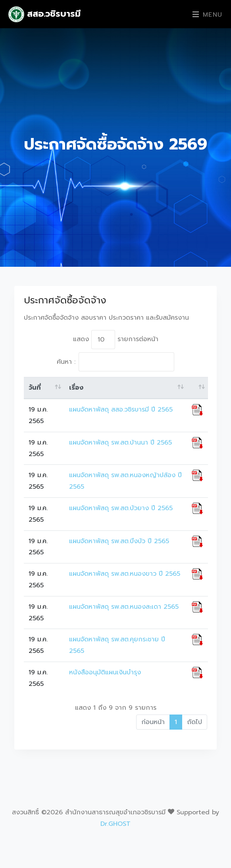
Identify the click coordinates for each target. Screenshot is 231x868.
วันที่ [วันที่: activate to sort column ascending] (35, 388)
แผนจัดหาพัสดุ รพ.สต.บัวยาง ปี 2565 (121, 508)
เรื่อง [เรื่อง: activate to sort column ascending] (76, 388)
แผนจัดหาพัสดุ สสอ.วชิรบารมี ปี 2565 (121, 410)
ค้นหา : (115, 362)
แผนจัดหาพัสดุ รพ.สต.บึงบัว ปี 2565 (119, 541)
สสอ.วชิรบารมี (44, 14)
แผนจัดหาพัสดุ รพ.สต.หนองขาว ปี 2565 (125, 574)
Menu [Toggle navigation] (208, 15)
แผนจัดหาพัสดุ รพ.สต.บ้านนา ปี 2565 (120, 443)
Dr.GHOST (115, 824)
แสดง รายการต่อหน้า (116, 340)
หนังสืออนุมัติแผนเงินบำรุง (105, 672)
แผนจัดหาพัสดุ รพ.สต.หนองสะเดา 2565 (124, 607)
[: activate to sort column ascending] (197, 388)
